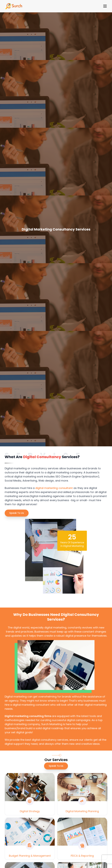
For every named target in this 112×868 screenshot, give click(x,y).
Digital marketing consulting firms (28, 716)
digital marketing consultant (54, 488)
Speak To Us (17, 513)
